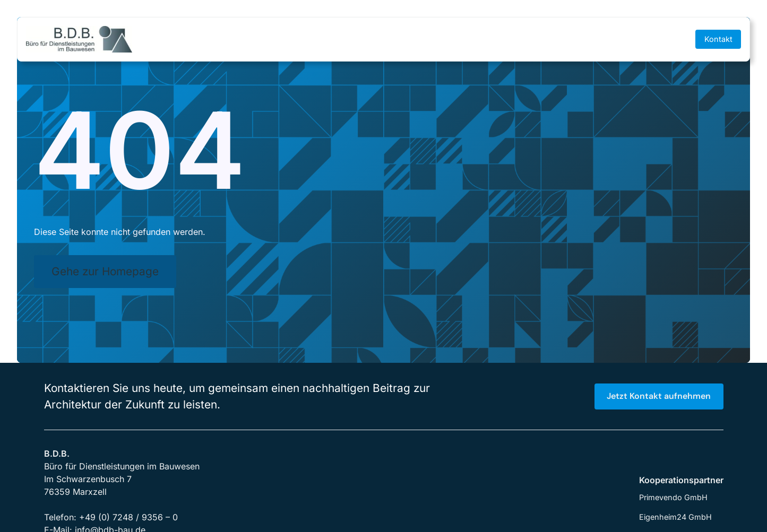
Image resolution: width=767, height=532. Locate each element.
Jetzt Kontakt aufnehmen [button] (659, 396)
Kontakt (718, 39)
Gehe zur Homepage (105, 271)
